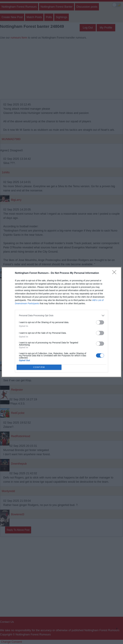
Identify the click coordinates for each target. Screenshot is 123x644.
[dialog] (61, 322)
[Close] (115, 273)
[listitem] (61, 316)
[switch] (100, 322)
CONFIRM (39, 367)
